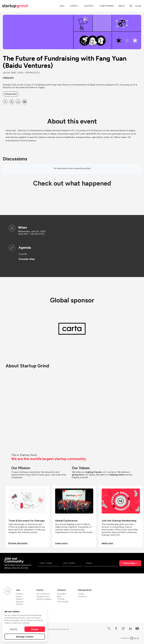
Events (74, 6)
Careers (81, 594)
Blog (59, 596)
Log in (138, 6)
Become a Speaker (44, 599)
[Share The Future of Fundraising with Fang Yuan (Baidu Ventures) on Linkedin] (18, 102)
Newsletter (62, 594)
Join (62, 6)
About (122, 6)
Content (89, 6)
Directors (19, 604)
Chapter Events (43, 596)
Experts (19, 596)
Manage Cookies (25, 637)
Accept (35, 629)
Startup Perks (107, 6)
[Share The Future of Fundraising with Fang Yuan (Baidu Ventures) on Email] (25, 102)
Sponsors (20, 602)
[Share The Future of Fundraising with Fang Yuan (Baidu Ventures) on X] (12, 102)
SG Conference (43, 594)
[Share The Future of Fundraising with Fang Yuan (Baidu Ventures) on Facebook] (5, 102)
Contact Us (82, 596)
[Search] (131, 6)
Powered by (130, 638)
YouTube (61, 599)
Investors (20, 594)
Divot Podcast (63, 602)
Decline (14, 629)
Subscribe (129, 563)
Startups (19, 599)
